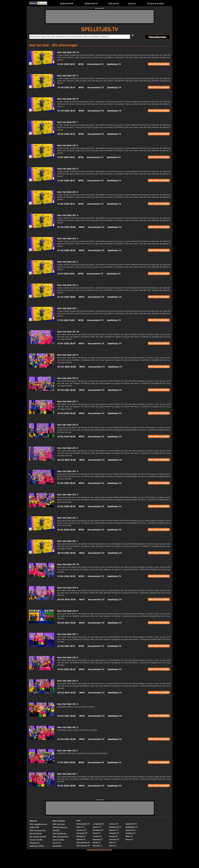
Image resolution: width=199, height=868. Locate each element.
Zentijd (56, 830)
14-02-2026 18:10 (66, 181)
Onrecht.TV (114, 833)
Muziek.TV (97, 846)
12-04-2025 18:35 (66, 344)
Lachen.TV (97, 836)
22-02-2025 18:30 (66, 506)
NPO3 (81, 64)
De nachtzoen (36, 834)
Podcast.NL (114, 4)
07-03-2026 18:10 (66, 111)
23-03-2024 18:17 (66, 646)
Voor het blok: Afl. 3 (68, 262)
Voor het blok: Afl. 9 (68, 76)
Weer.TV (129, 836)
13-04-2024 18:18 (66, 576)
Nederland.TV (91, 4)
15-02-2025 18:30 (66, 530)
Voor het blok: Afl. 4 (68, 215)
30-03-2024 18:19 (66, 623)
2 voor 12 (57, 843)
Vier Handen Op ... (60, 834)
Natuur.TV (114, 824)
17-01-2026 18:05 (66, 320)
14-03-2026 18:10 (66, 88)
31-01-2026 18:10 (66, 274)
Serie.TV (113, 846)
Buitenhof (57, 846)
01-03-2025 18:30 (66, 483)
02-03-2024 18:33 (67, 716)
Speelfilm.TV (131, 824)
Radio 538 (34, 827)
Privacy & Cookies (156, 4)
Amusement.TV (95, 64)
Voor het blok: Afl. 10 (68, 52)
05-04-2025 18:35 (67, 367)
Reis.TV (112, 843)
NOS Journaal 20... (61, 837)
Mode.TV (97, 843)
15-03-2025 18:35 (66, 437)
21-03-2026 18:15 (66, 64)
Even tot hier (58, 840)
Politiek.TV (114, 840)
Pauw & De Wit (36, 840)
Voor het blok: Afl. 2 (67, 285)
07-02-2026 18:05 (66, 227)
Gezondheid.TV (83, 843)
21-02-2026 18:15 (66, 157)
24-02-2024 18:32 (67, 739)
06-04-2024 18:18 (67, 600)
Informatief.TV (83, 846)
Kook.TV (96, 833)
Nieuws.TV (114, 830)
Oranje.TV (113, 836)
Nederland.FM (67, 4)
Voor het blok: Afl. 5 (68, 169)
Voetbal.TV (130, 833)
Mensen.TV (97, 840)
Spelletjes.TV (114, 64)
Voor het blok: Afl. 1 (67, 308)
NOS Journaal (59, 824)
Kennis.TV (97, 827)
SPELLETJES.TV (100, 29)
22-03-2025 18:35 (66, 413)
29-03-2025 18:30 (67, 390)
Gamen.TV (81, 836)
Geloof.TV (81, 840)
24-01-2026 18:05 (66, 297)
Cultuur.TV (81, 830)
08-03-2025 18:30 (67, 460)
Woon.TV (129, 840)
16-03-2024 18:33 (66, 669)
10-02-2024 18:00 (66, 786)
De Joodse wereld (38, 837)
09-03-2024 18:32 (67, 693)
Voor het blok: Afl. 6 (68, 146)
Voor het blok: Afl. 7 (67, 122)
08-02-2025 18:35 (67, 553)
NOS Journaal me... (38, 830)
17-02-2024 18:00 (66, 763)
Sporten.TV (130, 830)
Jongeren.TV (98, 824)
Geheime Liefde (37, 846)
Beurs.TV (80, 827)
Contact (132, 4)
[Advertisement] (100, 17)
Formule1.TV (82, 833)
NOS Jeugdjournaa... (39, 824)
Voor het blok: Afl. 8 (68, 99)
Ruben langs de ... (61, 827)
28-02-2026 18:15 (66, 134)
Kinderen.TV (98, 830)
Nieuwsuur (35, 843)
